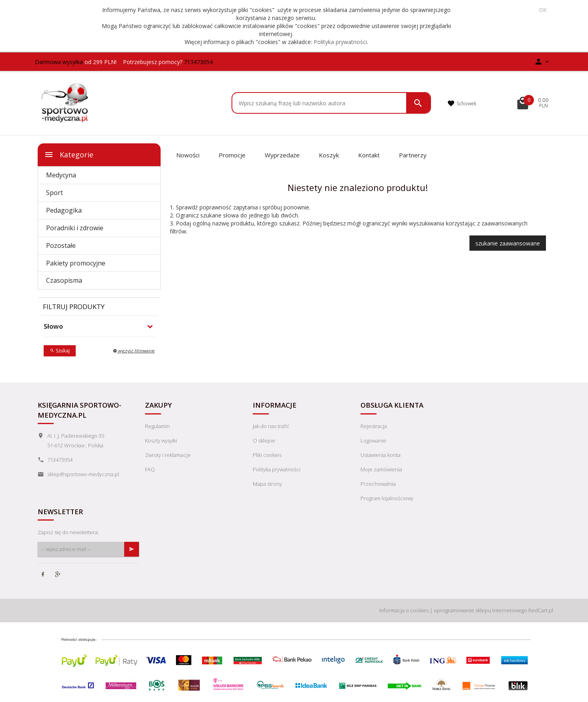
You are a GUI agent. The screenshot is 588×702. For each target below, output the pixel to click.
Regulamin (157, 426)
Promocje (232, 155)
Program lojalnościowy (387, 498)
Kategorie (69, 155)
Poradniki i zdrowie (75, 228)
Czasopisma (64, 280)
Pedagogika (64, 210)
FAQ (150, 469)
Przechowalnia (378, 484)
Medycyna (61, 175)
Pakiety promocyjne (76, 263)
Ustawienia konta (381, 455)
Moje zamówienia (381, 469)
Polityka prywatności (340, 42)
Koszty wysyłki (161, 441)
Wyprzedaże (282, 155)
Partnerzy (413, 155)
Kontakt (369, 155)
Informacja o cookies (404, 610)
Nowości (188, 155)
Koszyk (329, 155)
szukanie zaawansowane (508, 243)
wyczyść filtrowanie (134, 351)
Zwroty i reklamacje (168, 455)
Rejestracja (374, 426)
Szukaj (60, 351)
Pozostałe (61, 245)
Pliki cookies (267, 455)
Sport (54, 193)
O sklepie (264, 441)
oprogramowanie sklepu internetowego (480, 610)
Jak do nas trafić (271, 426)
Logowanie (373, 441)
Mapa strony (267, 484)
